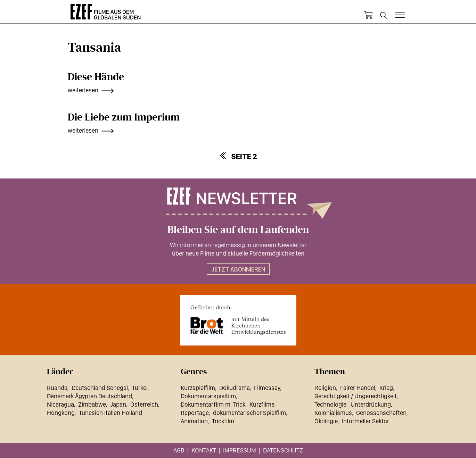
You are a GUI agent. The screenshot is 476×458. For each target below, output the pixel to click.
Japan (118, 404)
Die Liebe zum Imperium (124, 117)
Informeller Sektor (366, 421)
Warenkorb (368, 15)
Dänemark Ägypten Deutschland (89, 396)
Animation (194, 421)
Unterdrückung (371, 404)
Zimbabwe (92, 404)
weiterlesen (83, 90)
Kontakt (204, 450)
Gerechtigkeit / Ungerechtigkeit (356, 396)
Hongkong (61, 413)
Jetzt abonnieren (238, 269)
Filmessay (267, 388)
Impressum (240, 450)
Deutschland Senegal (100, 388)
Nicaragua (60, 404)
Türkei (140, 388)
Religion (325, 388)
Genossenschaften (381, 413)
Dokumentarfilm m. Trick (213, 404)
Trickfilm (223, 421)
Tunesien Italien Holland (110, 413)
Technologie (330, 404)
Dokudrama (235, 388)
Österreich (144, 404)
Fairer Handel (358, 388)
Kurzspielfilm (198, 388)
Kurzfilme (262, 404)
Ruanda (57, 388)
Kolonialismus (333, 413)
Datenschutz (283, 450)
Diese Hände (96, 77)
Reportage (195, 413)
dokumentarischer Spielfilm (249, 413)
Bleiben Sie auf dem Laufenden (238, 230)
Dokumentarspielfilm (208, 396)
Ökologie (326, 421)
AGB (179, 450)
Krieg (386, 388)
